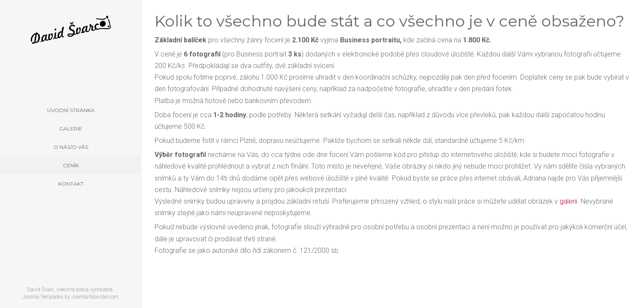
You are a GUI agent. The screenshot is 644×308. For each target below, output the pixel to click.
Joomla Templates (43, 297)
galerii (568, 201)
